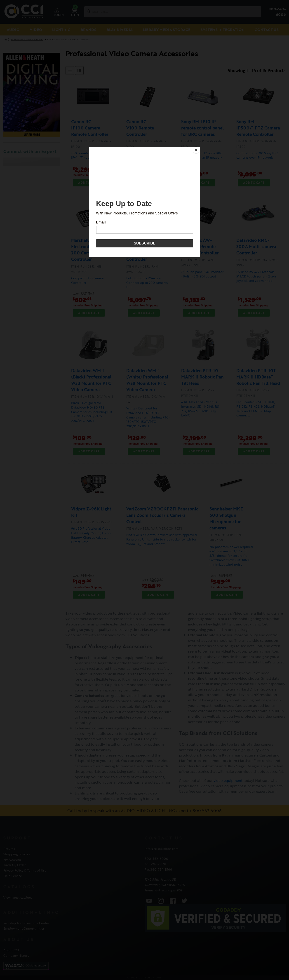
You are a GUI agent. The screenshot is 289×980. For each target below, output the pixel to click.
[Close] (199, 148)
